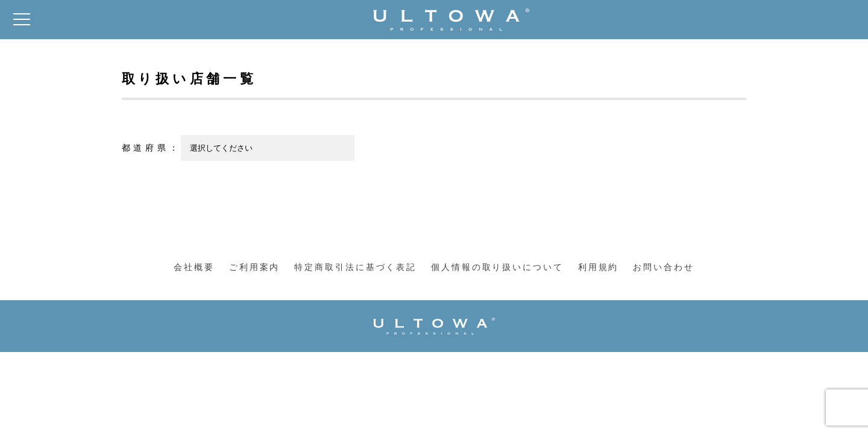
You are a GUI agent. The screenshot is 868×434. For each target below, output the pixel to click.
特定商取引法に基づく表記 (355, 267)
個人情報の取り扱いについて (497, 267)
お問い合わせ (663, 267)
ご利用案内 (254, 267)
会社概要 (194, 267)
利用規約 (599, 267)
